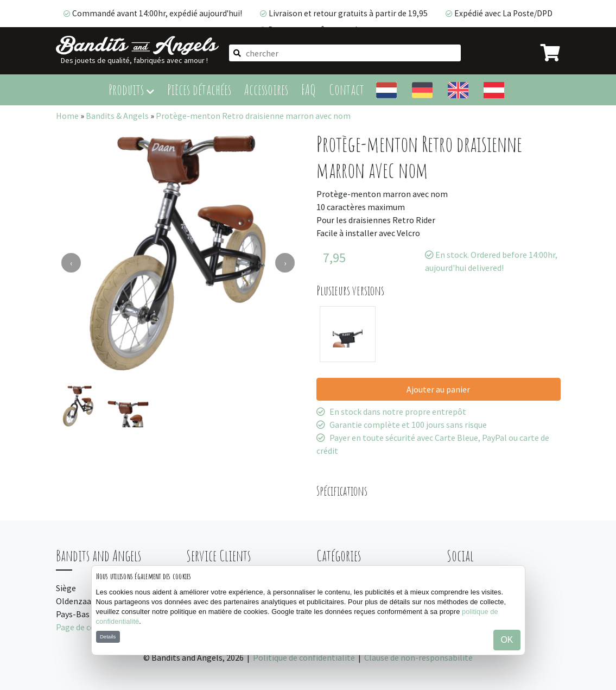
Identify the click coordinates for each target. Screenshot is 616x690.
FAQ (309, 89)
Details (108, 637)
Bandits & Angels (117, 116)
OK (507, 640)
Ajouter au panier (438, 389)
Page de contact (86, 627)
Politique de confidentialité (304, 657)
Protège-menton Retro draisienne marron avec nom (253, 116)
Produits (131, 89)
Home (67, 116)
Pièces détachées (199, 89)
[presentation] (71, 263)
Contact (347, 89)
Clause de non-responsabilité (418, 657)
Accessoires (266, 89)
